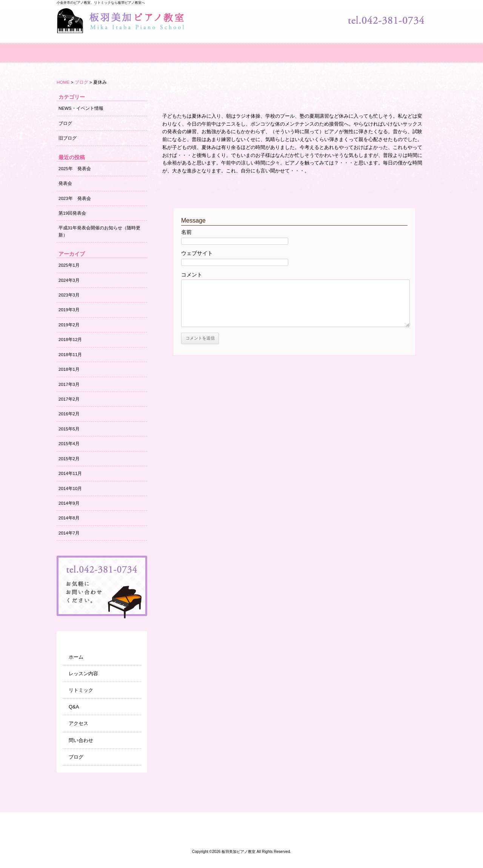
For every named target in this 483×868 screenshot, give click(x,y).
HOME (63, 82)
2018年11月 (70, 355)
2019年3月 (69, 310)
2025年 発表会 (75, 169)
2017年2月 (69, 399)
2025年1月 (69, 265)
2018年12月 (70, 340)
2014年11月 (70, 473)
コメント (192, 275)
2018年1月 (69, 369)
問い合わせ (347, 49)
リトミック (189, 49)
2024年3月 (69, 280)
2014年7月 (69, 533)
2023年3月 (69, 295)
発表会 (65, 183)
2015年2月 (69, 459)
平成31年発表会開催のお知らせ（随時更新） (99, 231)
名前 (186, 232)
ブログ (400, 49)
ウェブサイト (197, 253)
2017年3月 (69, 384)
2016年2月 (69, 414)
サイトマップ (364, 821)
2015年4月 (69, 444)
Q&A (241, 49)
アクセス (294, 49)
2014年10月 (70, 489)
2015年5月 (69, 429)
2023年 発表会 (75, 198)
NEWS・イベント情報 (81, 108)
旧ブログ (68, 138)
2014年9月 (69, 503)
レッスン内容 (136, 49)
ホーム (83, 49)
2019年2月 (69, 325)
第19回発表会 (72, 213)
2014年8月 (69, 518)
